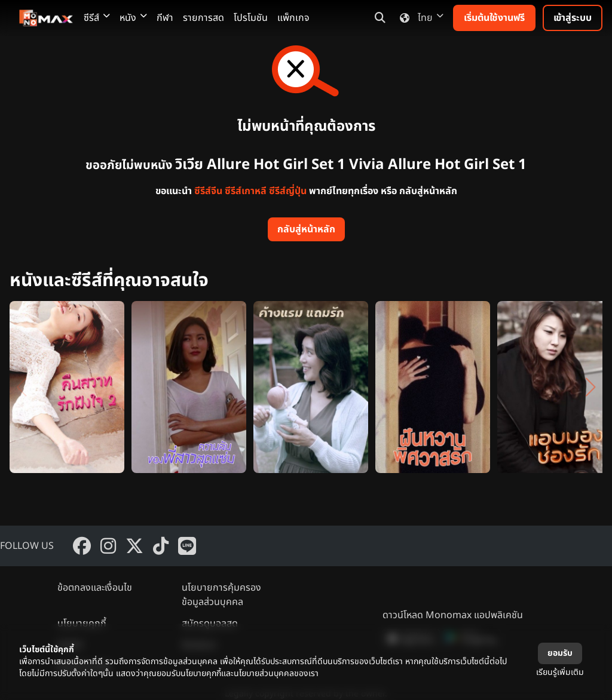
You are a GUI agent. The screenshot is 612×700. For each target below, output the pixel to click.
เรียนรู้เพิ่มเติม (560, 672)
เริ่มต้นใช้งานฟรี (494, 18)
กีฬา (165, 18)
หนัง (133, 18)
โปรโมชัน (251, 18)
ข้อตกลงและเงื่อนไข (95, 588)
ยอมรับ (560, 653)
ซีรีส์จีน (208, 191)
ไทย (419, 18)
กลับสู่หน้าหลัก (306, 229)
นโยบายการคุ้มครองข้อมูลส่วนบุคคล (221, 595)
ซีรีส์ (97, 18)
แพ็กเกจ (293, 18)
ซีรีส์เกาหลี (246, 191)
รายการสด (204, 18)
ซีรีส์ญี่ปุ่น (288, 191)
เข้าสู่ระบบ (573, 18)
